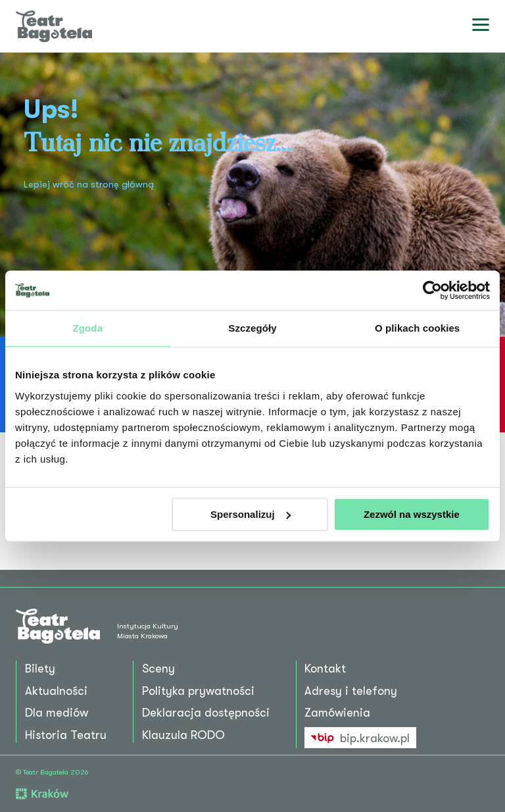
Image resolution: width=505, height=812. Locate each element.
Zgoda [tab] (88, 328)
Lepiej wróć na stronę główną (89, 185)
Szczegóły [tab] (252, 328)
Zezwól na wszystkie (412, 514)
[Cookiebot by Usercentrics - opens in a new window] (432, 290)
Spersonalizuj (251, 514)
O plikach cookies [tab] (417, 328)
